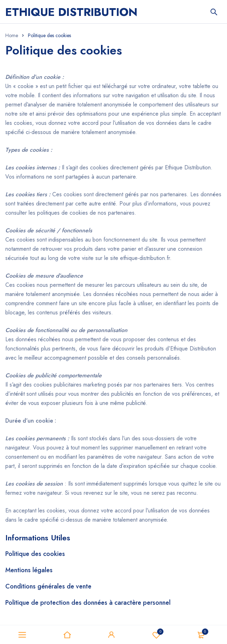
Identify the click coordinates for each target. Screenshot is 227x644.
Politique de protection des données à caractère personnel (88, 603)
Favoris (156, 635)
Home (12, 35)
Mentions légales (29, 570)
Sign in (112, 635)
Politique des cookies (35, 554)
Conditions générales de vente (48, 586)
